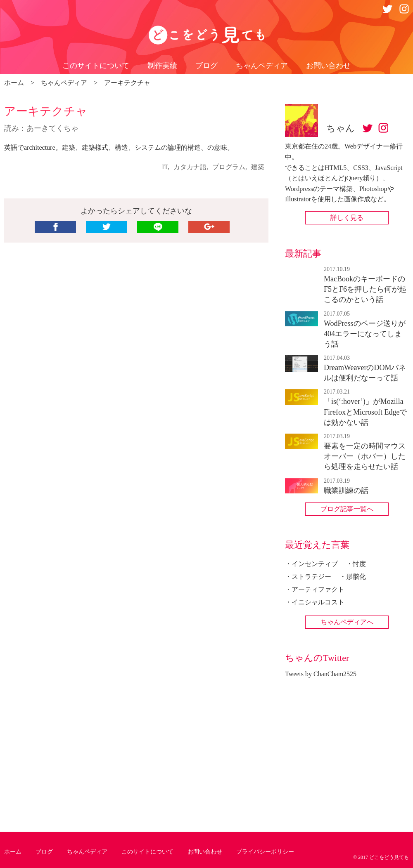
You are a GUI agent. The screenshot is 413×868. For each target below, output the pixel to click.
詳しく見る (347, 218)
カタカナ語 (190, 167)
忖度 (359, 564)
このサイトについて (96, 66)
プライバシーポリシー (265, 852)
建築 (258, 167)
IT (165, 167)
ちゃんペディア (262, 66)
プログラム (229, 167)
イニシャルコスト (318, 602)
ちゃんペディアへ (347, 622)
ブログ (206, 66)
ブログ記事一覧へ (347, 509)
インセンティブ (315, 564)
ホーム (13, 852)
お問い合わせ (328, 66)
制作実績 (162, 66)
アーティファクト (318, 589)
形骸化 (356, 577)
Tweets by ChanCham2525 (321, 674)
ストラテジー (311, 577)
